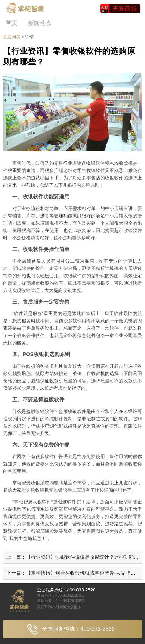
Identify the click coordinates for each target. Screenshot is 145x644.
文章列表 (12, 37)
